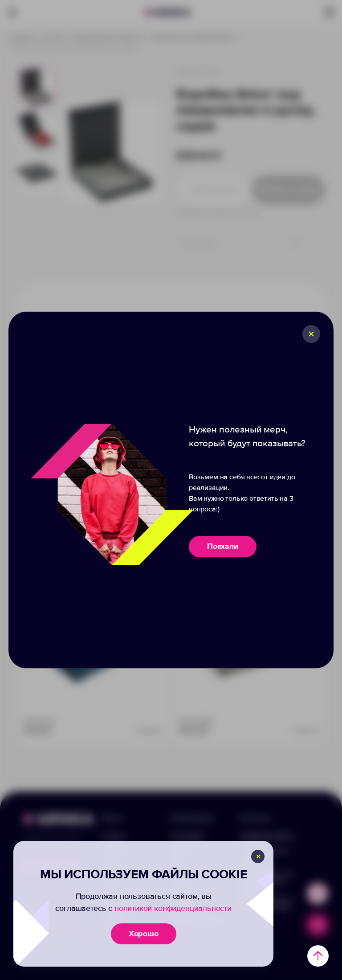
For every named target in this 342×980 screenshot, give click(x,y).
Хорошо (144, 934)
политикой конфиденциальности (173, 908)
